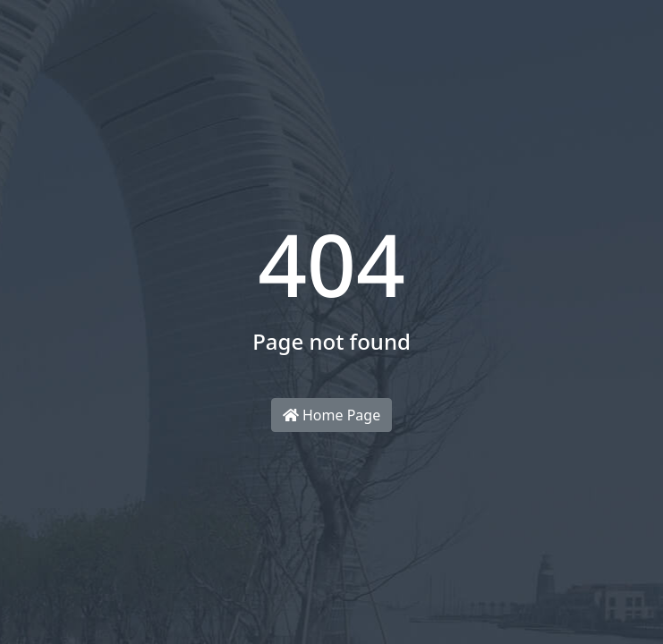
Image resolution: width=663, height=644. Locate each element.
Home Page (331, 415)
